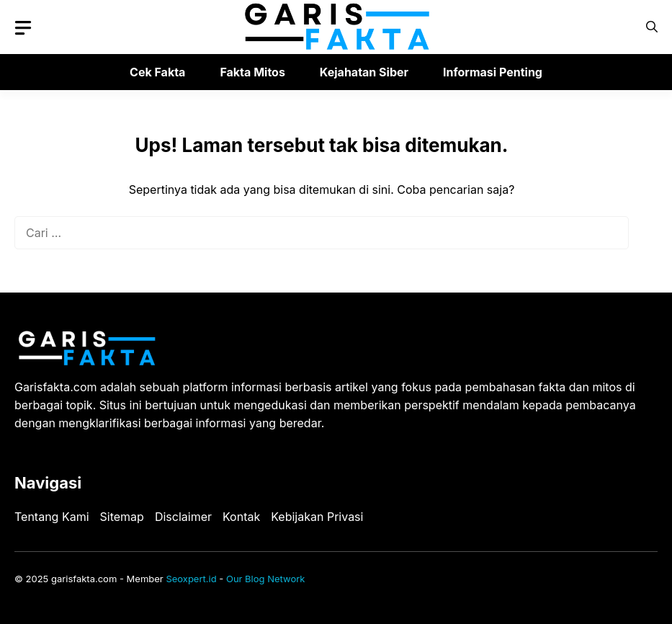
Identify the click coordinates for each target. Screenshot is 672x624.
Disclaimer (183, 517)
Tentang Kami (52, 517)
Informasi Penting (493, 72)
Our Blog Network (266, 579)
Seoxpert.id (191, 579)
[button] (652, 27)
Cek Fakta (157, 72)
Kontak (241, 517)
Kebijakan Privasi (317, 517)
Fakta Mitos (252, 72)
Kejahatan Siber (364, 72)
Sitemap (122, 517)
